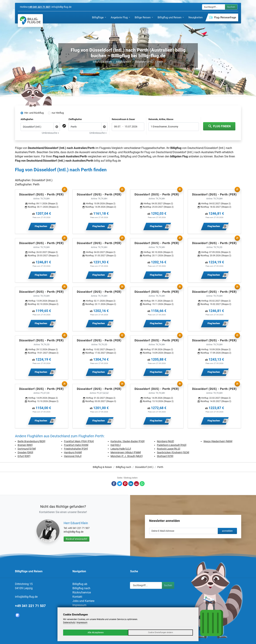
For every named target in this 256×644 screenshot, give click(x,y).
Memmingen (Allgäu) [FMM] (126, 452)
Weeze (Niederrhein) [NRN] (218, 441)
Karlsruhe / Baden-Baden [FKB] (128, 441)
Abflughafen (27, 119)
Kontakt (77, 597)
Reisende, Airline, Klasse (161, 119)
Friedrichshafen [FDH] (76, 449)
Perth (160, 62)
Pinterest (125, 484)
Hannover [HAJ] (73, 456)
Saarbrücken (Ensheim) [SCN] (173, 452)
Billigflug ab (80, 584)
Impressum (79, 605)
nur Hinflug (58, 113)
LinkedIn (131, 484)
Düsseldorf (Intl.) (144, 62)
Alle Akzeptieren (96, 632)
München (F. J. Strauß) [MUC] (127, 456)
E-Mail (136, 484)
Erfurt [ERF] (24, 456)
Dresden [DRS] (25, 452)
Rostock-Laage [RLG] (169, 449)
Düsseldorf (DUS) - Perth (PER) (42, 194)
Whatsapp (142, 484)
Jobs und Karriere (83, 601)
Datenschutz (69, 622)
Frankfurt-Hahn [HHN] (76, 445)
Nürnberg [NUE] (165, 441)
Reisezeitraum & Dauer (123, 119)
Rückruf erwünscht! (77, 539)
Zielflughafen (75, 119)
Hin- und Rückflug (34, 113)
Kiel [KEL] (116, 445)
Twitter (120, 484)
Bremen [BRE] (25, 445)
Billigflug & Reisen (102, 62)
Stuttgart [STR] (165, 456)
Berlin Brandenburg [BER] (31, 441)
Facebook (114, 484)
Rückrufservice (82, 592)
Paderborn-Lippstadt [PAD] (172, 445)
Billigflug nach (124, 62)
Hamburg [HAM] (73, 452)
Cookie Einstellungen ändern (161, 632)
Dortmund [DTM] (27, 449)
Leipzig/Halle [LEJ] (121, 449)
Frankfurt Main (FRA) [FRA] (79, 441)
